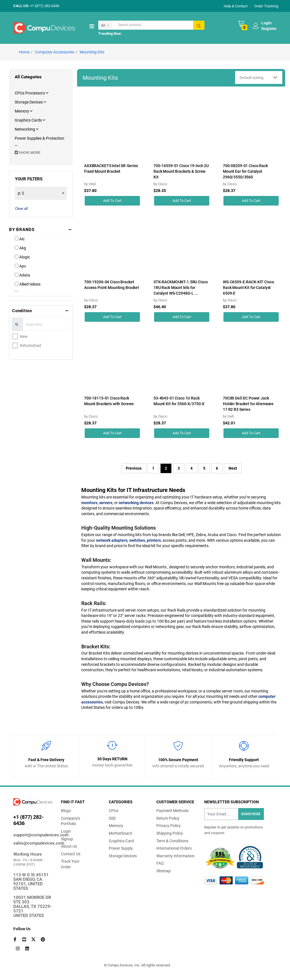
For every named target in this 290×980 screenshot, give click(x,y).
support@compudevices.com (33, 835)
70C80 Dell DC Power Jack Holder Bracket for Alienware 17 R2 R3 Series (248, 404)
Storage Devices (29, 102)
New (24, 336)
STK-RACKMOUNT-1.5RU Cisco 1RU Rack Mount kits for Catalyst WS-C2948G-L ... (181, 288)
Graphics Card (121, 841)
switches (137, 540)
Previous (134, 468)
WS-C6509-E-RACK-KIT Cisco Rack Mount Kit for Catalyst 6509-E (249, 288)
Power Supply (121, 848)
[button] (47, 93)
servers (106, 503)
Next (233, 468)
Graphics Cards (29, 120)
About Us (69, 846)
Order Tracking (266, 6)
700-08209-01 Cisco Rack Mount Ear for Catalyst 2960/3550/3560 (245, 171)
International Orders (174, 848)
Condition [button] (22, 311)
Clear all (21, 209)
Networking (25, 129)
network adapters (112, 540)
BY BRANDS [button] (22, 230)
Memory (22, 111)
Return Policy (168, 818)
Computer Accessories (55, 52)
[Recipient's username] (234, 814)
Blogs (66, 811)
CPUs (114, 811)
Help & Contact (236, 6)
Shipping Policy (170, 833)
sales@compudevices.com (33, 843)
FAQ (160, 863)
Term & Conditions (172, 841)
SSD (112, 818)
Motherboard (120, 833)
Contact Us (71, 854)
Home (24, 52)
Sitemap (164, 871)
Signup (67, 839)
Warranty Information (175, 856)
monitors (89, 503)
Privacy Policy (169, 826)
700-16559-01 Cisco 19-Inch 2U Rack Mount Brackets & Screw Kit (181, 171)
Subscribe (251, 814)
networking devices (136, 503)
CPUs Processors (30, 93)
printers (154, 540)
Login (66, 831)
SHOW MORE (27, 153)
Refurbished (30, 346)
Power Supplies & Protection (40, 138)
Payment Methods (172, 811)
